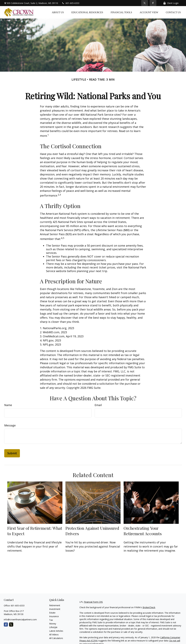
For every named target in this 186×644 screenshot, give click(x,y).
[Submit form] (12, 453)
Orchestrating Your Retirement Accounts (143, 531)
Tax (51, 620)
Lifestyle (53, 627)
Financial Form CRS (93, 602)
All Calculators (56, 638)
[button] (58, 12)
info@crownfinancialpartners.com (20, 619)
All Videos (54, 635)
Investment (55, 609)
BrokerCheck (149, 607)
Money (53, 624)
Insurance (54, 616)
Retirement (55, 605)
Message (10, 425)
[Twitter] (145, 3)
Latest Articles (56, 631)
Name (8, 405)
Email (98, 405)
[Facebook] (153, 3)
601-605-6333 (71, 3)
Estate (52, 613)
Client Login (171, 3)
